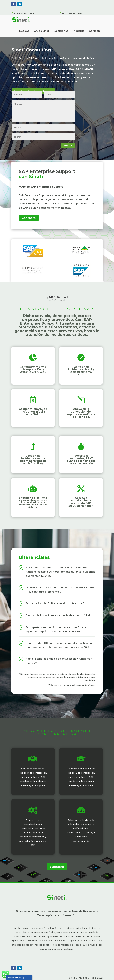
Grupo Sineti (42, 31)
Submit (68, 146)
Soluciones (61, 31)
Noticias (24, 31)
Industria (79, 31)
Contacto (95, 31)
